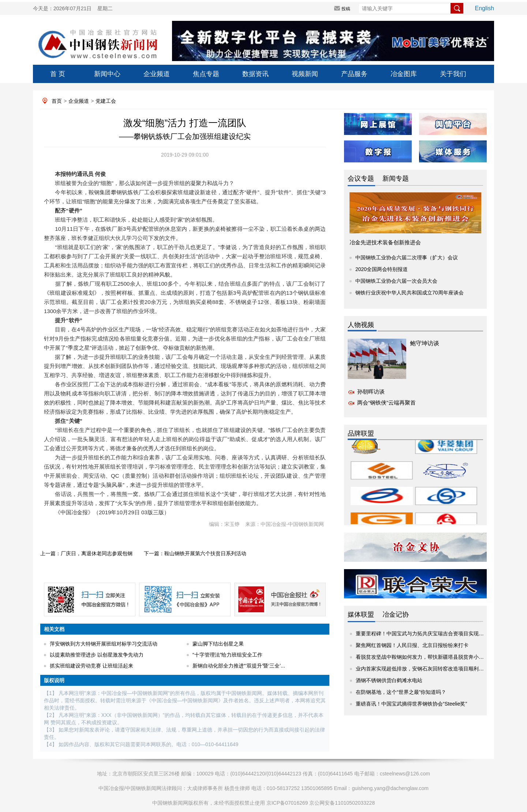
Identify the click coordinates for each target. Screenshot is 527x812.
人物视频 (361, 325)
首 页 (58, 74)
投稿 (346, 9)
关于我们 (453, 74)
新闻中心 (107, 74)
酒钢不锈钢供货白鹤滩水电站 (389, 680)
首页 (57, 101)
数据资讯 (255, 74)
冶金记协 (396, 614)
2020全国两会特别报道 (382, 269)
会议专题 (361, 178)
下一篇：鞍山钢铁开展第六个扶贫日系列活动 (195, 553)
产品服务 (354, 74)
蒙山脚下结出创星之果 (218, 644)
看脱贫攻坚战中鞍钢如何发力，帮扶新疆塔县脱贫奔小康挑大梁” (428, 657)
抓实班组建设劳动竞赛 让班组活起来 (91, 666)
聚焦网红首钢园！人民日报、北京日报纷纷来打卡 (412, 645)
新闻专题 (396, 178)
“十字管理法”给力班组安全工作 (227, 655)
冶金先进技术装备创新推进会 (385, 242)
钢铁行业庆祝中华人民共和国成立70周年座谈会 (410, 293)
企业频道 (157, 74)
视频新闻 (305, 74)
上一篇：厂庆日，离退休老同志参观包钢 (86, 553)
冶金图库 (404, 74)
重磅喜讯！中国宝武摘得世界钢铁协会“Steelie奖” (411, 704)
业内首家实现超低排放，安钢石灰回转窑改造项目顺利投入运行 (427, 669)
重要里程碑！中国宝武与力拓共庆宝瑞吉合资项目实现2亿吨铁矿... (431, 634)
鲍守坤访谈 (425, 343)
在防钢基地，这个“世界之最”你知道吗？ (401, 692)
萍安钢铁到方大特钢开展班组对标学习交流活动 (104, 644)
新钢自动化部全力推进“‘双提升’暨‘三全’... (239, 666)
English (485, 8)
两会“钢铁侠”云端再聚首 (386, 403)
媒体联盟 (361, 614)
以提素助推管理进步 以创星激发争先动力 (97, 655)
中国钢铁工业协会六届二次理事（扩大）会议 (407, 257)
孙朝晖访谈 (371, 392)
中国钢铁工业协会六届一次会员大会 (396, 281)
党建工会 (106, 101)
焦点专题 (206, 74)
